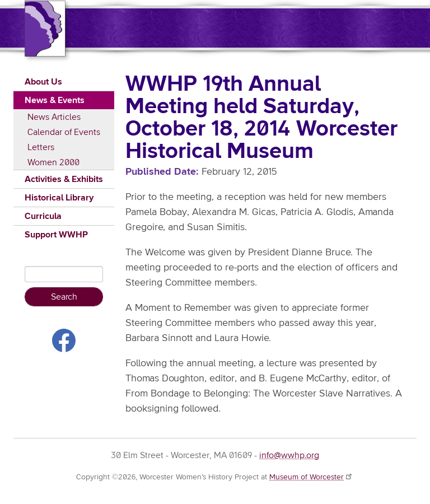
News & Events (55, 100)
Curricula (43, 216)
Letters (41, 147)
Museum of (311, 477)
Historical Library (59, 198)
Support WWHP (56, 235)
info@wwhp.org (289, 455)
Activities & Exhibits (64, 179)
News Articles (54, 117)
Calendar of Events (64, 132)
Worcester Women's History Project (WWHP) (239, 27)
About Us (43, 82)
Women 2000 (53, 162)
